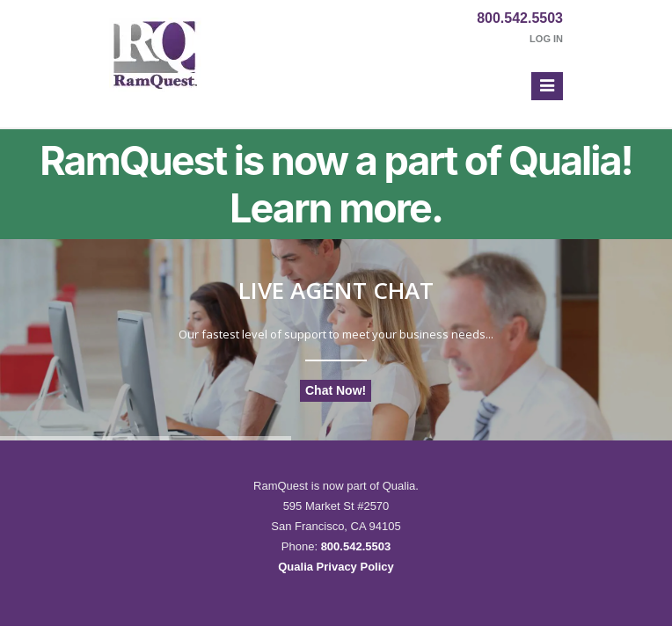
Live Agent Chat (336, 290)
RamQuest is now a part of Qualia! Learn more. (336, 185)
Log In (546, 39)
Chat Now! (336, 390)
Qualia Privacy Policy (336, 567)
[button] (547, 86)
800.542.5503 (520, 18)
